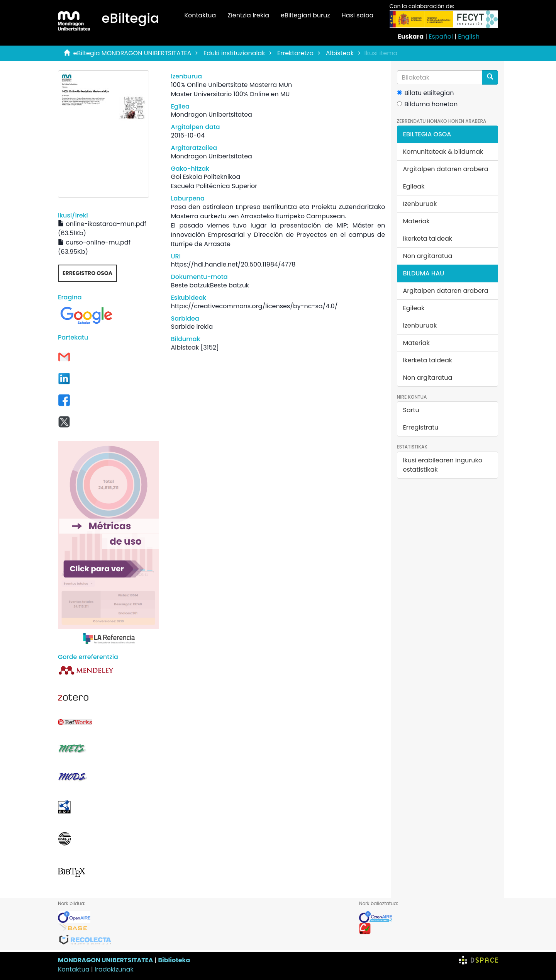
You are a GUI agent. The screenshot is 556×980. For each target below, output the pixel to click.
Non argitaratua (428, 256)
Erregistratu (421, 427)
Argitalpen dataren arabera (446, 169)
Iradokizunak (114, 969)
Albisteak (340, 53)
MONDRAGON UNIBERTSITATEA (105, 960)
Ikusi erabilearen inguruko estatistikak (443, 465)
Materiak (416, 221)
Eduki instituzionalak (234, 53)
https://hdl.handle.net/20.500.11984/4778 (233, 264)
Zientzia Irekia (248, 15)
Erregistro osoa (87, 273)
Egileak (414, 186)
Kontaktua (200, 15)
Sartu (411, 410)
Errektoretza (295, 53)
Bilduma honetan (427, 104)
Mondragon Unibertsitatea (211, 115)
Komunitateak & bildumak (443, 152)
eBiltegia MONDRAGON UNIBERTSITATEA (132, 53)
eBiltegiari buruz (305, 15)
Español (441, 37)
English (469, 37)
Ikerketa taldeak (428, 239)
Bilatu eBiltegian (425, 93)
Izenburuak (420, 204)
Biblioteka (174, 960)
